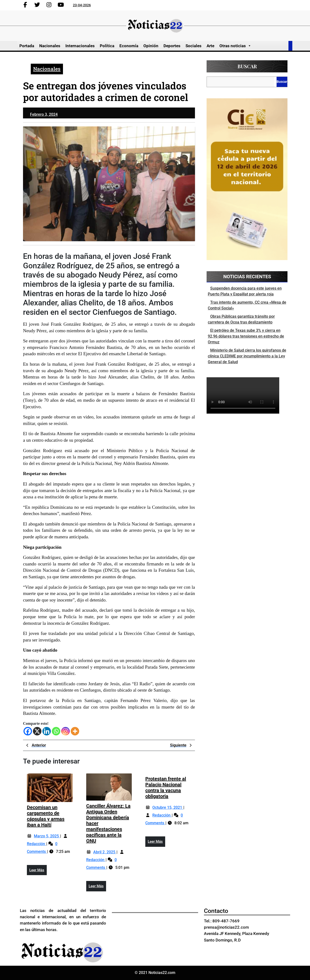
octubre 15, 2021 (168, 807)
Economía (129, 46)
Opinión (151, 46)
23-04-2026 (82, 5)
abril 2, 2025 (105, 852)
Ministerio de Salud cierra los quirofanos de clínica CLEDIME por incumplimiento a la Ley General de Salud (247, 356)
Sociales (194, 46)
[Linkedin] (47, 731)
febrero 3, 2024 (44, 114)
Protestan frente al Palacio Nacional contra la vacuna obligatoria (166, 787)
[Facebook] (28, 731)
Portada (27, 46)
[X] (37, 731)
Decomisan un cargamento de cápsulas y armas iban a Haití (46, 816)
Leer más (38, 871)
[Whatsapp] (56, 731)
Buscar (247, 66)
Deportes (172, 46)
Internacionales (80, 46)
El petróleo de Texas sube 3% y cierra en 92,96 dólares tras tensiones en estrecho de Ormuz (246, 336)
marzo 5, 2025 (47, 836)
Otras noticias (235, 46)
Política (107, 46)
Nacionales (50, 46)
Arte (210, 46)
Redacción (36, 844)
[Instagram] (66, 731)
